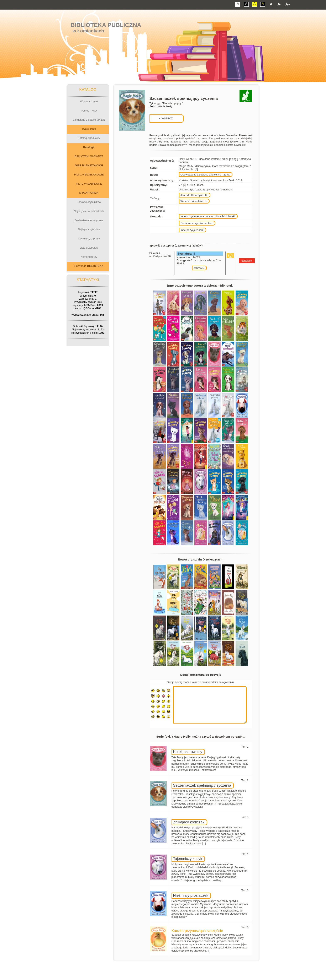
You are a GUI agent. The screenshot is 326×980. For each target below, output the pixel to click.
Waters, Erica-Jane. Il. (194, 201)
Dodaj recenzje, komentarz (197, 223)
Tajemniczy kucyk (188, 859)
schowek (199, 268)
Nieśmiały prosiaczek (191, 895)
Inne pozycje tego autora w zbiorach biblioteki (208, 216)
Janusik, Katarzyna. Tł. (194, 195)
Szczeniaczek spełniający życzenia (202, 785)
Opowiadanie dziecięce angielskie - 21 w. (205, 175)
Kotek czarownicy (188, 752)
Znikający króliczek (189, 822)
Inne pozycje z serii (192, 230)
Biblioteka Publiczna (106, 25)
